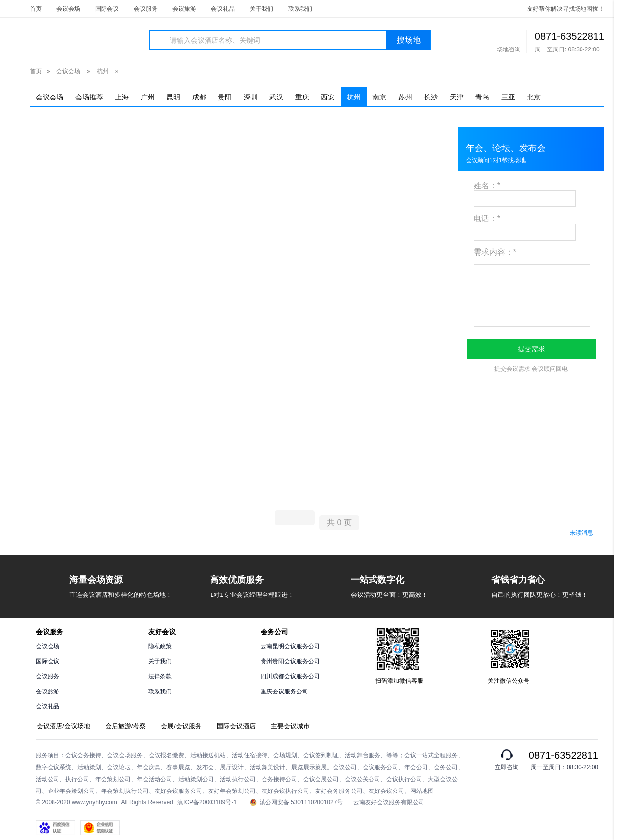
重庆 (302, 97)
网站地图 (422, 791)
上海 (122, 97)
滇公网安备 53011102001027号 (296, 803)
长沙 (431, 97)
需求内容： (495, 252)
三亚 (508, 97)
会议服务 (146, 9)
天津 (457, 97)
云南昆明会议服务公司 (290, 646)
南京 (379, 97)
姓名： (487, 185)
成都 (199, 97)
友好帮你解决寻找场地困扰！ (566, 9)
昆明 (173, 97)
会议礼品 (223, 9)
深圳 (251, 97)
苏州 (405, 97)
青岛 (482, 97)
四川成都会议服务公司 (290, 676)
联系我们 (300, 9)
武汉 (276, 97)
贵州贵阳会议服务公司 (290, 661)
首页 (36, 9)
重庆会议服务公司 (284, 692)
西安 (328, 97)
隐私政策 (160, 646)
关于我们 (262, 9)
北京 (534, 97)
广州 (148, 97)
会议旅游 (184, 9)
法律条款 (160, 676)
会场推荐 (89, 97)
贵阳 (225, 97)
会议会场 (68, 9)
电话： (487, 219)
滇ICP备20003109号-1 (207, 802)
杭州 (103, 71)
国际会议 (107, 9)
